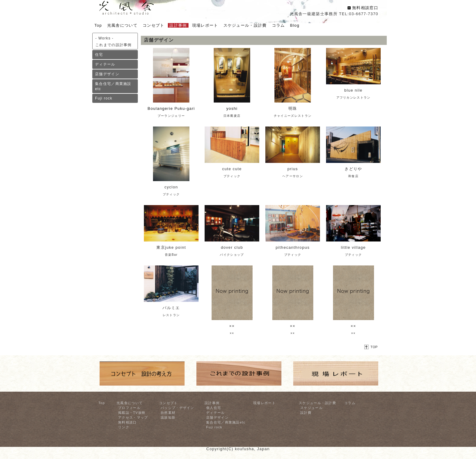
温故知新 (168, 417)
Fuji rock (104, 98)
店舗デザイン (107, 74)
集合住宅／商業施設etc (113, 86)
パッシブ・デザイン (177, 408)
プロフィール (129, 408)
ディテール (105, 64)
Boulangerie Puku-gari (171, 108)
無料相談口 (127, 422)
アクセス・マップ (133, 417)
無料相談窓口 (365, 8)
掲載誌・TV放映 (132, 413)
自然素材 (168, 413)
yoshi (232, 108)
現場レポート (264, 403)
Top (102, 403)
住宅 (99, 55)
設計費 (306, 413)
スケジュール (311, 408)
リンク (124, 427)
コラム (350, 403)
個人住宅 (214, 408)
